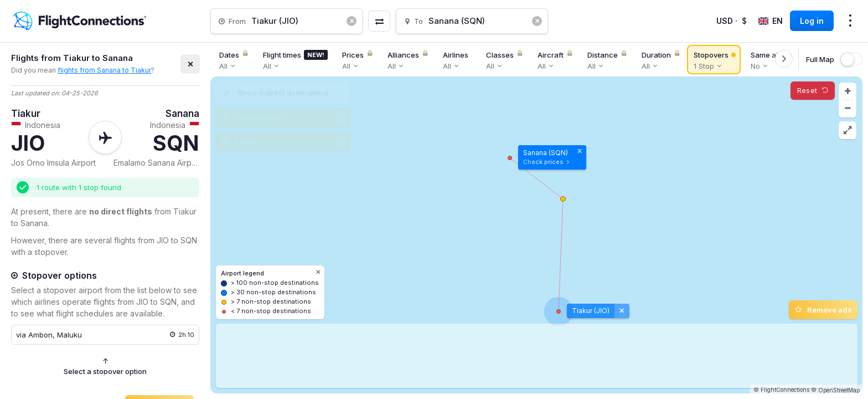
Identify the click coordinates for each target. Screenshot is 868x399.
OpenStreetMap (839, 390)
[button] (848, 91)
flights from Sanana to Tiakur (104, 70)
